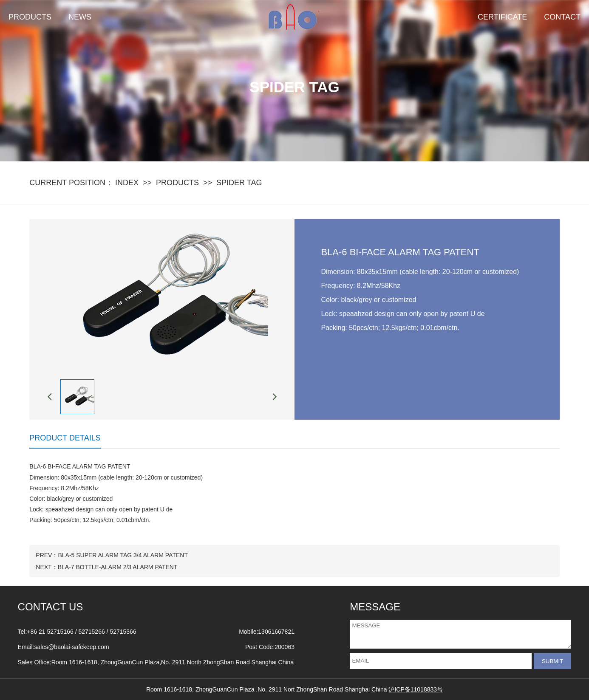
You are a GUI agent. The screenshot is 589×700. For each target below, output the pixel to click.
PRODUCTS (30, 17)
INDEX (127, 183)
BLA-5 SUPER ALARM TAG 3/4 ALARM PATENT (123, 555)
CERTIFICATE (502, 17)
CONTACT (562, 17)
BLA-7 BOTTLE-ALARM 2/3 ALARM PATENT (118, 567)
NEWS (80, 17)
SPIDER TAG (239, 183)
